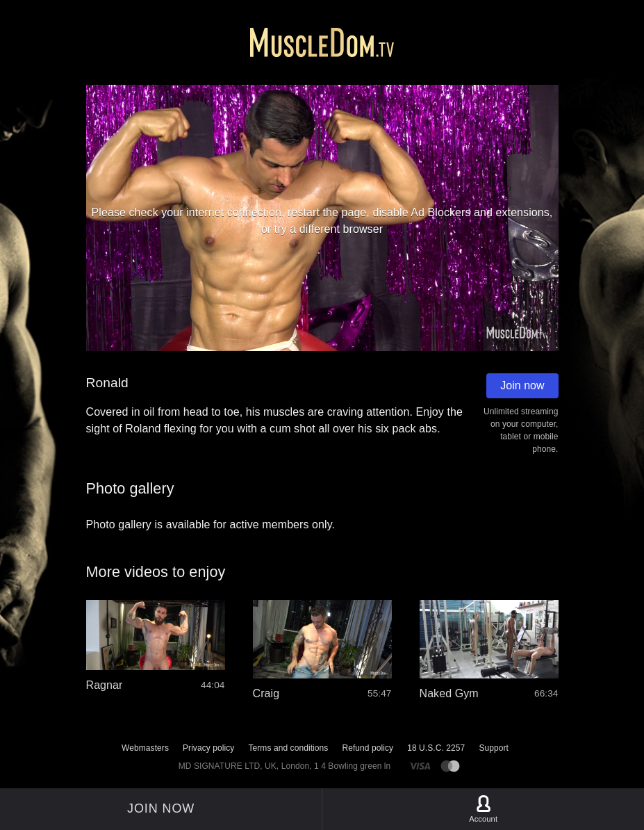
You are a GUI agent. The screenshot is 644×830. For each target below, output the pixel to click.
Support (494, 748)
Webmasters (145, 748)
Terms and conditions (288, 748)
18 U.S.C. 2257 (436, 748)
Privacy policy (208, 748)
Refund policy (368, 748)
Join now (522, 385)
